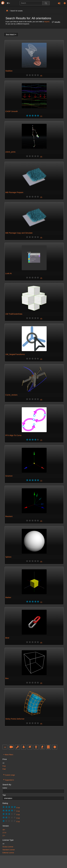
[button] (8, 3)
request (47, 22)
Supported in (9, 780)
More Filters (8, 754)
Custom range (9, 775)
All (5, 747)
